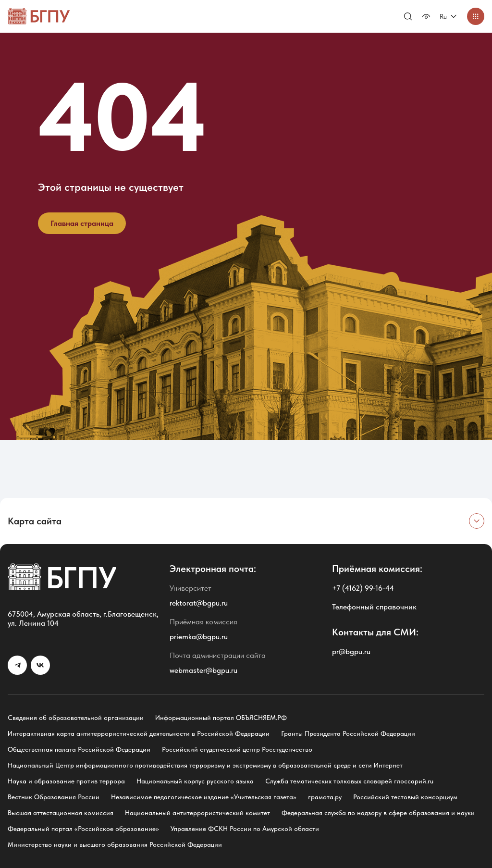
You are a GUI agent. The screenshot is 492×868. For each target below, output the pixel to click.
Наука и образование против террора (66, 781)
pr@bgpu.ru (351, 651)
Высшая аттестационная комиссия (61, 813)
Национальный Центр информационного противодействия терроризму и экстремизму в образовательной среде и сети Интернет (205, 765)
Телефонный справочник (374, 607)
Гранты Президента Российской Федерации (348, 733)
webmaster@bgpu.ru (203, 670)
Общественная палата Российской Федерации (79, 749)
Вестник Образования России (54, 797)
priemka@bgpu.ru (199, 637)
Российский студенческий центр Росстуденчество (237, 749)
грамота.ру (325, 797)
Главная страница (82, 223)
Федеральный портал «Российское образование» (83, 829)
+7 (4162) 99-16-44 (363, 588)
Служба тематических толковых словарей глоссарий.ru (349, 781)
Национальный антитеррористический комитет (197, 813)
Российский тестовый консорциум (405, 797)
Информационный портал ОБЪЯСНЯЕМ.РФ (221, 718)
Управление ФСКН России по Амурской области (245, 829)
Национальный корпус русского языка (195, 781)
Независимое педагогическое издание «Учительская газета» (204, 797)
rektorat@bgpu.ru (199, 603)
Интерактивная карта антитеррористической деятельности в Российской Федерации (139, 733)
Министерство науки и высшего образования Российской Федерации (115, 844)
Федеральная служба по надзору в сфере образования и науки (378, 813)
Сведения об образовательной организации (76, 718)
